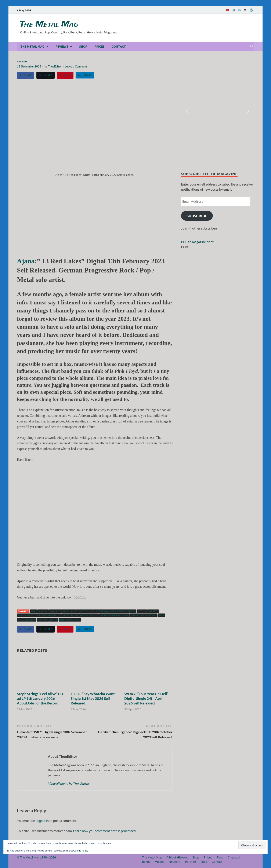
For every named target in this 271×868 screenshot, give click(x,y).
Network (175, 862)
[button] (188, 111)
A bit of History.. (177, 857)
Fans (220, 857)
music (135, 615)
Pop (161, 615)
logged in (42, 821)
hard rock (70, 615)
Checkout (234, 857)
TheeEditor (55, 66)
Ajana (26, 261)
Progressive (27, 620)
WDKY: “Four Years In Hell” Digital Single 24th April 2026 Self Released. (146, 698)
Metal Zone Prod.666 (114, 615)
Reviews (62, 46)
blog (204, 862)
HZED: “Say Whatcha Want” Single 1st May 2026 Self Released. (93, 698)
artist (153, 611)
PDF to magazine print (197, 242)
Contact (119, 46)
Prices (99, 46)
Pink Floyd (149, 615)
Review (43, 620)
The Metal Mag (49, 25)
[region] (218, 111)
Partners (191, 862)
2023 (34, 611)
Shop (83, 46)
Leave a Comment (76, 66)
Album (142, 611)
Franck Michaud (49, 615)
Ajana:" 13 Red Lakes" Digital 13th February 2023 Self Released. (93, 611)
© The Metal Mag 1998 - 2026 (36, 857)
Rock (54, 620)
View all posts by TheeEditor (71, 783)
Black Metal (26, 615)
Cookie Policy (81, 851)
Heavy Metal (89, 615)
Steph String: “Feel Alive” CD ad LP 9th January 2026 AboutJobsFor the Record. (40, 698)
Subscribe (197, 216)
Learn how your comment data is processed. (105, 831)
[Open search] (252, 47)
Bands (146, 862)
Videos (160, 862)
